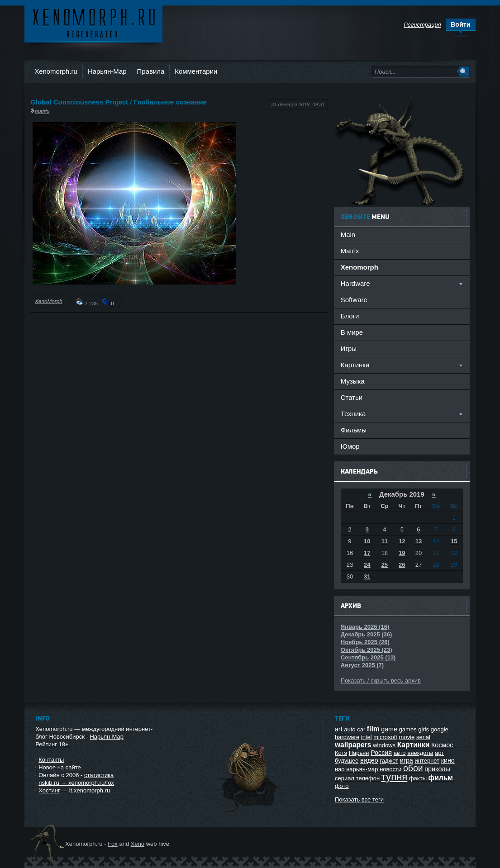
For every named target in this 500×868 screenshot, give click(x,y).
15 (454, 541)
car (361, 729)
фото (342, 786)
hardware (347, 737)
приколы (437, 769)
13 (419, 541)
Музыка (353, 381)
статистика (99, 775)
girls (424, 729)
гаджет (389, 761)
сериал (345, 778)
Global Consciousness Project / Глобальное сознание (119, 102)
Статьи (352, 397)
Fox (113, 844)
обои (413, 768)
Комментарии (196, 71)
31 (367, 576)
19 (402, 553)
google (440, 729)
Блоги (350, 316)
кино (448, 760)
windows (384, 745)
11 (385, 541)
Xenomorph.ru (56, 71)
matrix (42, 111)
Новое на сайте (60, 767)
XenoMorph (48, 301)
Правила (151, 71)
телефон (368, 778)
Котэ (341, 753)
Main (348, 235)
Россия (381, 753)
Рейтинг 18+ (52, 744)
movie (407, 737)
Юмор (350, 446)
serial (423, 737)
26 (402, 565)
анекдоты (420, 753)
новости (390, 769)
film (373, 729)
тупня (395, 777)
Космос (442, 745)
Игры (349, 349)
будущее (347, 761)
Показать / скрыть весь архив (381, 681)
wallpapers (353, 745)
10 (367, 541)
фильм (441, 778)
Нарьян (359, 753)
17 (367, 553)
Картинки (414, 745)
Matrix (350, 251)
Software (354, 300)
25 (385, 565)
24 (367, 565)
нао (340, 769)
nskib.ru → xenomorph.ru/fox (76, 783)
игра (407, 760)
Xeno (138, 844)
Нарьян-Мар (107, 71)
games (408, 729)
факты (418, 778)
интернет (427, 761)
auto (350, 729)
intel (367, 737)
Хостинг (49, 790)
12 (402, 541)
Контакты (51, 760)
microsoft (385, 737)
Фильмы (354, 430)
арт (439, 753)
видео (369, 760)
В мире (352, 332)
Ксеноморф (93, 22)
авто (400, 753)
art (339, 729)
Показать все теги (359, 799)
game (389, 729)
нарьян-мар (362, 769)
